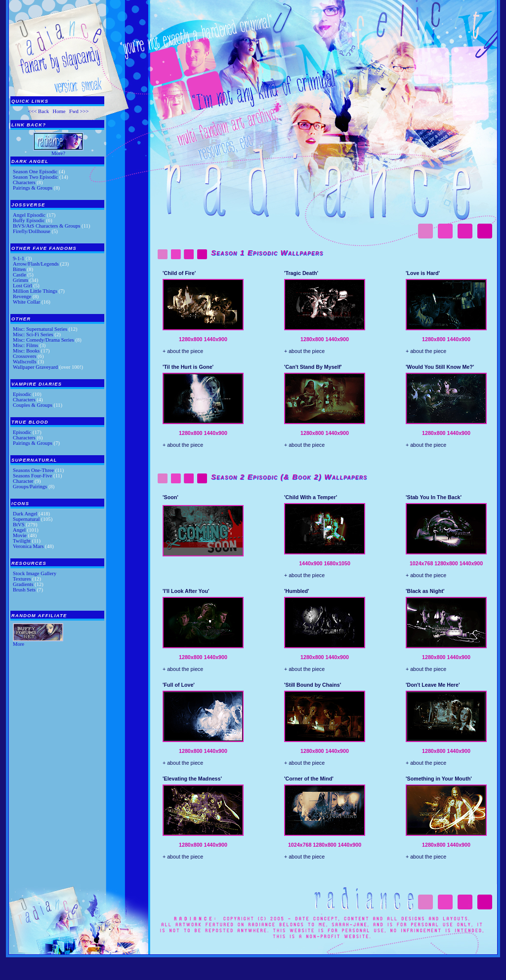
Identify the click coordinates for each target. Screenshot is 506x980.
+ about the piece (183, 351)
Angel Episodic (29, 215)
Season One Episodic (35, 172)
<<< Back (38, 111)
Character (23, 481)
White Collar (26, 302)
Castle (20, 275)
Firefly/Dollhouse (32, 231)
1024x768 (421, 563)
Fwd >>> (79, 111)
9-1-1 (19, 258)
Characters (24, 182)
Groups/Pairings (30, 487)
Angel (19, 530)
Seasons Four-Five (32, 476)
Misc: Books (26, 351)
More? (58, 153)
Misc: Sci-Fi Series (33, 334)
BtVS (19, 525)
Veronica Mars (28, 546)
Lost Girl (22, 286)
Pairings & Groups (33, 188)
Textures (22, 579)
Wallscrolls (25, 362)
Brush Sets (24, 590)
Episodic (22, 394)
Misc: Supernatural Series (40, 329)
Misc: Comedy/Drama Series (43, 340)
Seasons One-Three (33, 470)
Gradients (23, 584)
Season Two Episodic (35, 177)
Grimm (21, 280)
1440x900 (215, 339)
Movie (20, 535)
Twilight (22, 541)
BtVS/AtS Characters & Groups (46, 226)
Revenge (22, 296)
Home (59, 111)
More (19, 644)
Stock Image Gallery (35, 573)
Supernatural (26, 519)
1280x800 (190, 339)
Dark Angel (25, 514)
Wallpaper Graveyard (35, 367)
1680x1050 (337, 563)
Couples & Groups (33, 405)
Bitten (19, 269)
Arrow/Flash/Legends (36, 264)
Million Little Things (35, 291)
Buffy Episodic (29, 220)
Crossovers (24, 356)
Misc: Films (25, 345)
